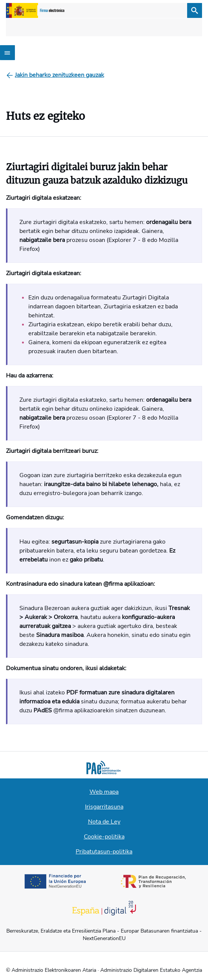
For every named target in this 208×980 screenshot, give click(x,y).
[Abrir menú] (7, 53)
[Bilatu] (195, 10)
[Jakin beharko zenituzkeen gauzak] (59, 75)
